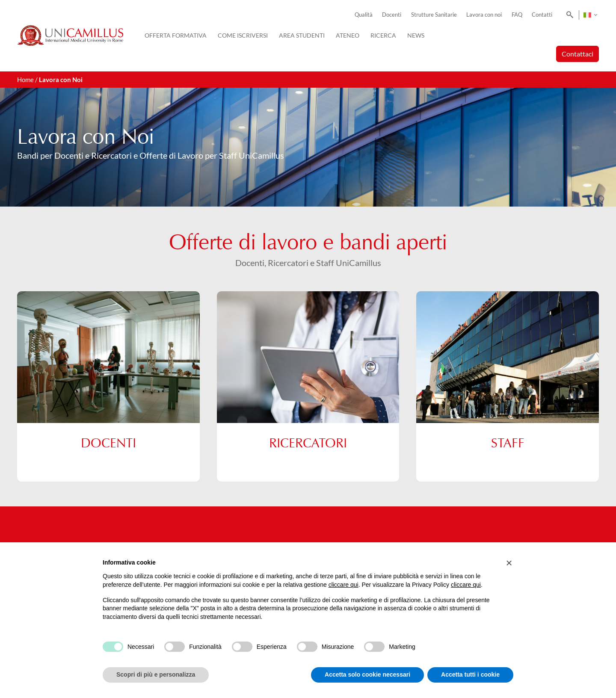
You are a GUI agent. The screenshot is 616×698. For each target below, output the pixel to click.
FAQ (517, 15)
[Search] (568, 15)
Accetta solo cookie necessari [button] (367, 674)
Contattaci (577, 54)
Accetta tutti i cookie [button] (470, 674)
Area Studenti (302, 35)
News (416, 35)
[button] (509, 563)
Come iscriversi (243, 35)
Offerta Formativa (176, 35)
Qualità (364, 15)
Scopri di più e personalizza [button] (156, 674)
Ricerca (383, 35)
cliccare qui (344, 585)
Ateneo (348, 35)
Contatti (542, 15)
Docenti (392, 15)
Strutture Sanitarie (434, 15)
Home (25, 80)
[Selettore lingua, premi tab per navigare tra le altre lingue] (590, 15)
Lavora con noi (484, 15)
